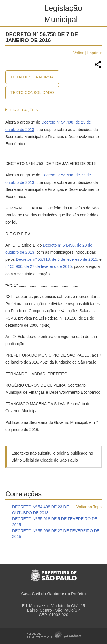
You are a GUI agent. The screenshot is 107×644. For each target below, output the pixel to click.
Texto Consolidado (32, 93)
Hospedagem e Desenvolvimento (54, 634)
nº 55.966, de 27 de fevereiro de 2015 (39, 266)
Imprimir (95, 53)
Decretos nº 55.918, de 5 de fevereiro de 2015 (56, 259)
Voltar (78, 53)
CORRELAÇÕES (23, 110)
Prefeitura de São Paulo (54, 572)
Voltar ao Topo (89, 507)
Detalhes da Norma (32, 77)
